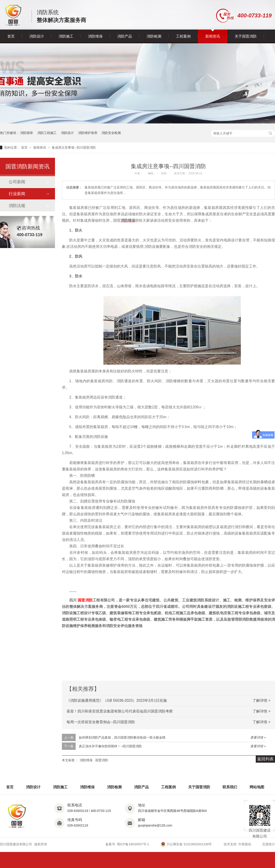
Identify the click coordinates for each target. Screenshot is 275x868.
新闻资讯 (213, 36)
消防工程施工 (47, 133)
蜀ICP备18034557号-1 (133, 844)
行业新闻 (17, 194)
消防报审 (27, 133)
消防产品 (125, 36)
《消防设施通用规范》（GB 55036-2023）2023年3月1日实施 (117, 700)
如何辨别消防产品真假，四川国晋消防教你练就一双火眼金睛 (122, 737)
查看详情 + (258, 737)
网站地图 (257, 787)
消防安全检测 (111, 133)
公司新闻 (17, 182)
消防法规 (17, 206)
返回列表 (265, 759)
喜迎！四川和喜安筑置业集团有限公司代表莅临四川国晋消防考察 (120, 711)
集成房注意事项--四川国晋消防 (74, 147)
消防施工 (66, 36)
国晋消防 (85, 600)
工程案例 (183, 36)
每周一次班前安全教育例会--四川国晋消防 (101, 722)
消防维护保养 (88, 133)
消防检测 (154, 36)
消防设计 (37, 36)
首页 (11, 36)
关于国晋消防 (246, 36)
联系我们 (230, 787)
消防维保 (95, 36)
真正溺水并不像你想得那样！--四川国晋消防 (110, 746)
